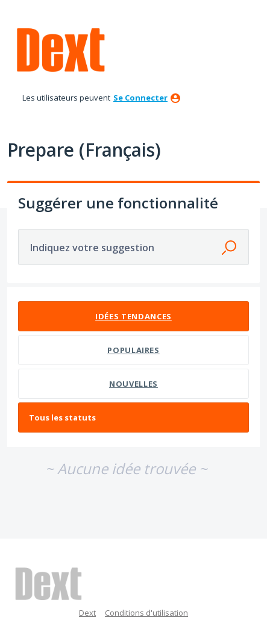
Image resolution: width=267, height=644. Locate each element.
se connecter (140, 98)
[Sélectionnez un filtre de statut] (134, 418)
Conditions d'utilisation (146, 613)
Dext (87, 613)
